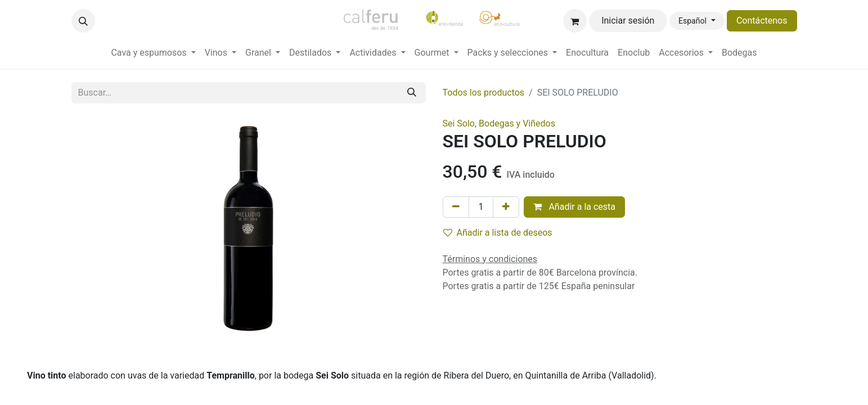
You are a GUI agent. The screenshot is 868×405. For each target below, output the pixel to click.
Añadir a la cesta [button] (574, 207)
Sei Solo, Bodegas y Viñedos (499, 123)
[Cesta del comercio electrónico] (575, 21)
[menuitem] (153, 53)
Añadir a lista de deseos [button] (498, 233)
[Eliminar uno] (456, 207)
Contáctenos (762, 21)
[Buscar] (412, 93)
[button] (83, 21)
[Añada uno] (506, 207)
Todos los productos (484, 93)
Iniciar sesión (628, 21)
